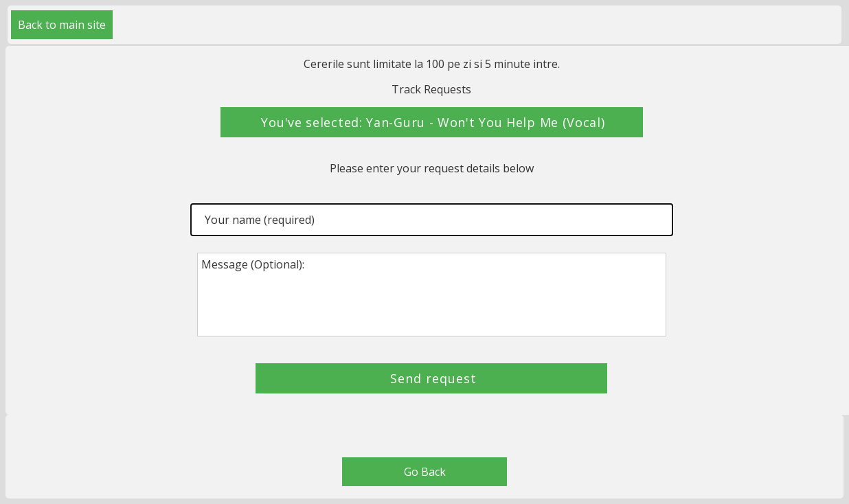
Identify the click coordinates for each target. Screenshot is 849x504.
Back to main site (62, 25)
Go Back (425, 472)
